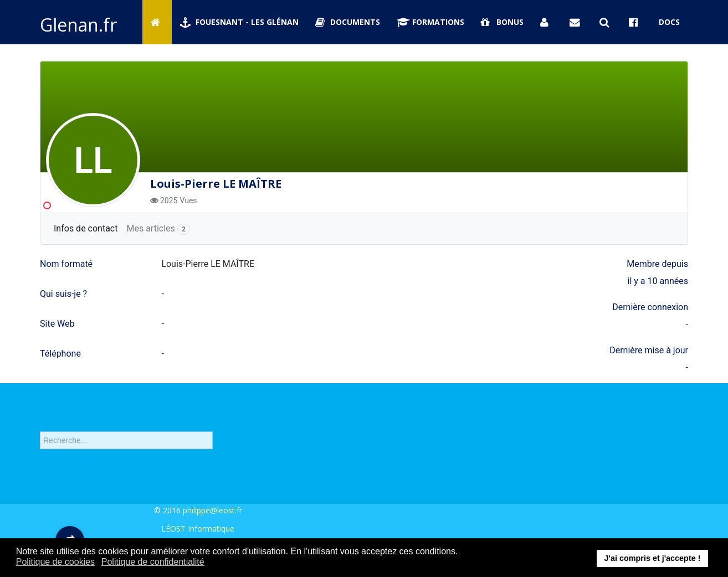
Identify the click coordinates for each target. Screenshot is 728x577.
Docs (669, 22)
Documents (348, 22)
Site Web (57, 324)
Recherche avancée (75, 461)
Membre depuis (657, 264)
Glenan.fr (78, 25)
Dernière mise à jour (649, 350)
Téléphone (60, 354)
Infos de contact (86, 228)
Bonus (502, 22)
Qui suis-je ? (63, 294)
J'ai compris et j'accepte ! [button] (652, 558)
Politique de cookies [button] (55, 562)
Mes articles (158, 229)
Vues (188, 200)
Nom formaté (66, 264)
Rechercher (40, 424)
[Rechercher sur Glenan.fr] (606, 22)
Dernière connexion (650, 307)
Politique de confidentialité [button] (153, 562)
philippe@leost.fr (212, 510)
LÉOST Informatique (198, 529)
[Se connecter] (547, 22)
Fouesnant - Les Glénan (239, 22)
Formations (430, 22)
